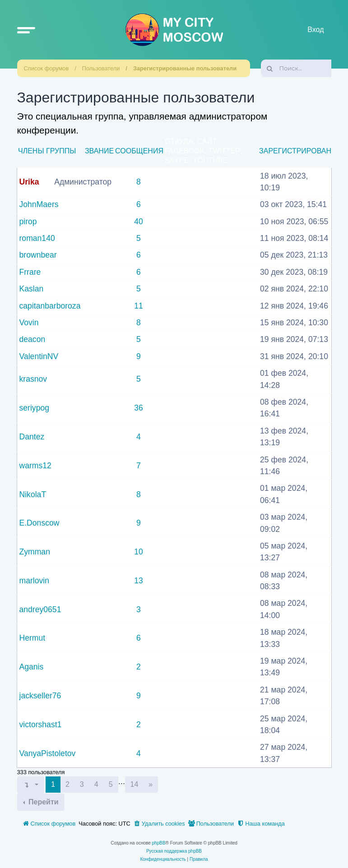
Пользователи (101, 68)
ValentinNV (39, 356)
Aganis (32, 667)
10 (139, 552)
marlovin (34, 581)
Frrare (30, 272)
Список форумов (46, 68)
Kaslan (32, 289)
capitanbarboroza (50, 306)
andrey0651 (40, 609)
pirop (28, 222)
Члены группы (47, 151)
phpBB (159, 843)
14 (135, 784)
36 (139, 408)
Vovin (29, 323)
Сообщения (139, 151)
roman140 (37, 238)
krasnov (33, 379)
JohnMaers (39, 204)
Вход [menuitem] (316, 30)
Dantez (32, 437)
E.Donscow (39, 523)
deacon (32, 339)
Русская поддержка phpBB (174, 851)
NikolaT (33, 494)
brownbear (38, 255)
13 (139, 581)
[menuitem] (159, 824)
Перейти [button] (43, 802)
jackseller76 (40, 696)
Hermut (32, 638)
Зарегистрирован (295, 151)
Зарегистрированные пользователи (185, 68)
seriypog (35, 408)
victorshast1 (41, 725)
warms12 (35, 466)
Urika (29, 182)
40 (139, 222)
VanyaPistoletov (48, 753)
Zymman (35, 552)
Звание (99, 151)
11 (139, 306)
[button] (26, 30)
